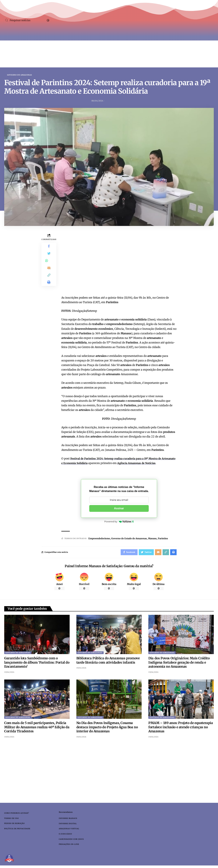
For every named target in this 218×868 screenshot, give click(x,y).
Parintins (169, 539)
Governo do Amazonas (20, 75)
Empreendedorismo (100, 539)
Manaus (157, 539)
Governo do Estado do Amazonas (132, 539)
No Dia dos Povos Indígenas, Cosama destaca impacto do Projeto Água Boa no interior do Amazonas (107, 728)
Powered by (119, 522)
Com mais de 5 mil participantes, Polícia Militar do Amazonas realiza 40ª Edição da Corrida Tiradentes (37, 728)
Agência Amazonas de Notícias (155, 463)
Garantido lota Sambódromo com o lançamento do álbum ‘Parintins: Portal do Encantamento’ (37, 663)
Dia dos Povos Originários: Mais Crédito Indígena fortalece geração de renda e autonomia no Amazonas (179, 663)
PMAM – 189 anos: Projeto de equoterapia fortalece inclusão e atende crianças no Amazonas (181, 728)
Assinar (119, 509)
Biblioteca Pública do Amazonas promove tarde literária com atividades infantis (108, 661)
